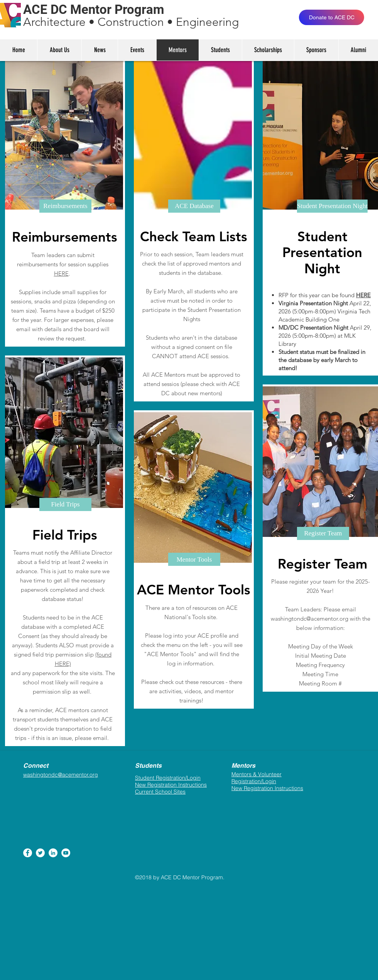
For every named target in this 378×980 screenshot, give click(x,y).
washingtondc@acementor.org (310, 619)
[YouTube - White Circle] (66, 853)
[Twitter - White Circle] (40, 853)
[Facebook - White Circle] (28, 853)
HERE (61, 273)
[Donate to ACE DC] (332, 17)
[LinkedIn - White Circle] (53, 853)
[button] (65, 206)
